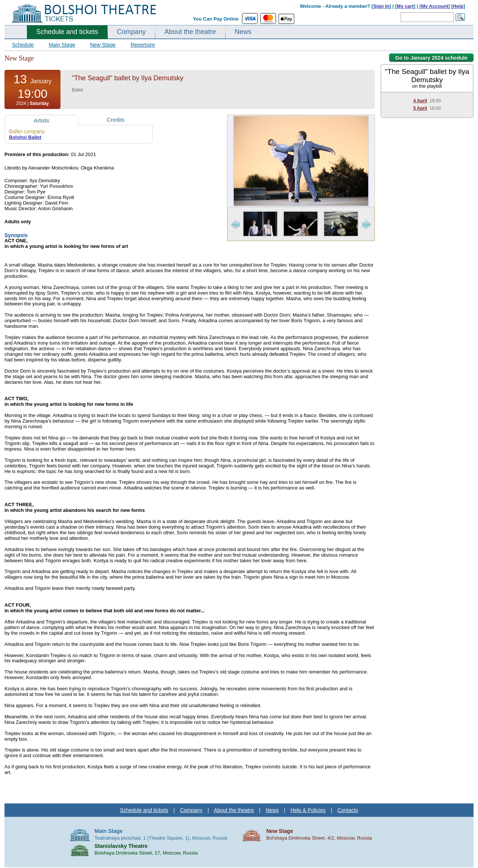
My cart (405, 6)
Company (131, 32)
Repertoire (143, 45)
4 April (420, 101)
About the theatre (190, 32)
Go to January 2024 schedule (431, 58)
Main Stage (62, 45)
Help (458, 6)
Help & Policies (308, 810)
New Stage (103, 45)
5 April (420, 108)
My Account (434, 6)
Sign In (381, 6)
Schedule (23, 45)
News (243, 32)
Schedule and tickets (67, 32)
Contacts (347, 810)
